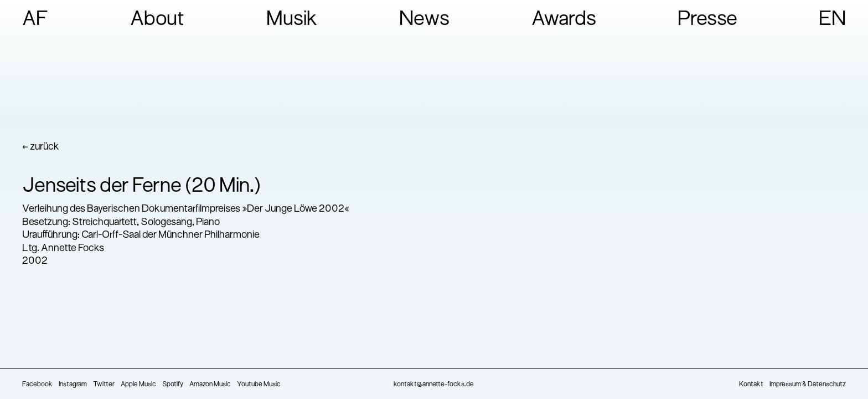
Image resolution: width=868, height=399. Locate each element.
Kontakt (751, 385)
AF (35, 20)
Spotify (173, 385)
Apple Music (138, 385)
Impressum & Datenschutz (808, 385)
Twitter (104, 385)
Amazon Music (210, 385)
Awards (564, 20)
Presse (707, 20)
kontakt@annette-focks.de (434, 385)
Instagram (73, 385)
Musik (292, 20)
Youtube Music (259, 385)
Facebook (37, 385)
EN (832, 20)
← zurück (41, 147)
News (424, 20)
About (157, 20)
